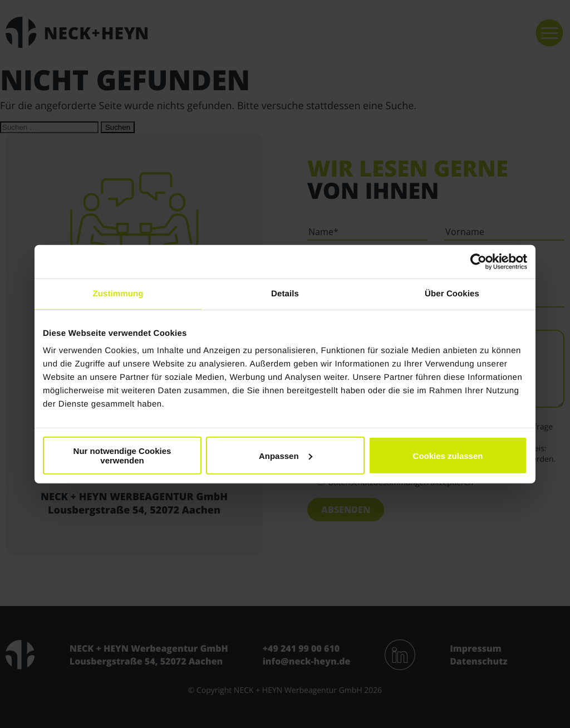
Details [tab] (285, 293)
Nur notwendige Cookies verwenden (122, 456)
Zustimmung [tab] (118, 293)
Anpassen (286, 455)
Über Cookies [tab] (452, 293)
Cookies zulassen (448, 455)
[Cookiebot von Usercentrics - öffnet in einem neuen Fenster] (478, 261)
